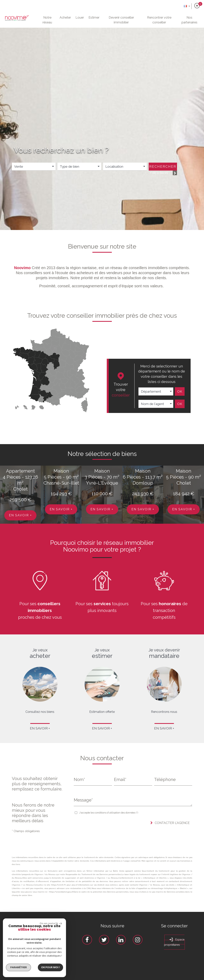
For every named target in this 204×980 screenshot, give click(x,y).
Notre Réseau (47, 20)
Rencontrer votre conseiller (159, 20)
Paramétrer (15, 967)
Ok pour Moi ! (47, 967)
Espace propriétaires (174, 942)
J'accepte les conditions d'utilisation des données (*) (109, 813)
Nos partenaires (189, 20)
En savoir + (20, 515)
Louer (80, 18)
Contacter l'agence (170, 823)
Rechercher (163, 166)
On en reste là (47, 923)
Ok (180, 391)
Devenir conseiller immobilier (121, 20)
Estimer (94, 18)
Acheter (65, 18)
